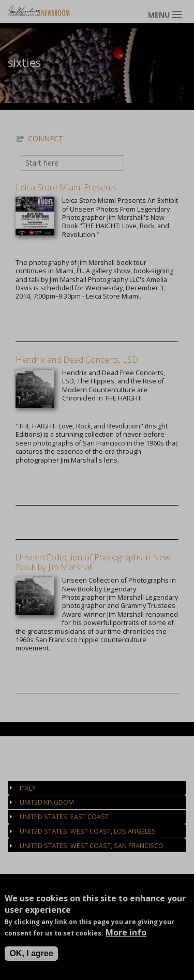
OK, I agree (31, 954)
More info (126, 933)
